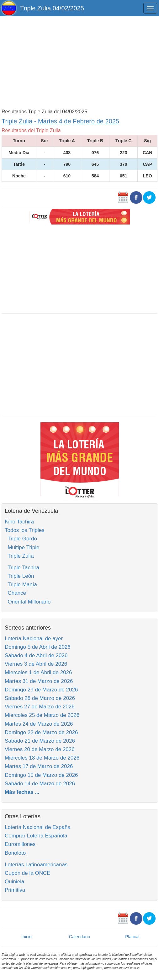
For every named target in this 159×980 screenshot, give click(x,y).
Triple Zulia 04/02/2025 (52, 8)
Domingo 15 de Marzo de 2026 (41, 775)
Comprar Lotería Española (36, 836)
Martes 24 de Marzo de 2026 (39, 724)
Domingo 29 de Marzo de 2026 (41, 690)
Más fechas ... (22, 792)
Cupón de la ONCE (28, 873)
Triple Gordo (21, 539)
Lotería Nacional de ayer (34, 639)
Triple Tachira (22, 568)
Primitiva (15, 890)
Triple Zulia (19, 556)
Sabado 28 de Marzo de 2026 (40, 698)
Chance (15, 593)
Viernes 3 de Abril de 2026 (36, 664)
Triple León (19, 576)
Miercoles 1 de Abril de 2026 (38, 672)
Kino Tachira (19, 522)
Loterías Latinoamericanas (36, 865)
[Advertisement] (79, 62)
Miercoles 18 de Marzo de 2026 (42, 758)
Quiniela (14, 882)
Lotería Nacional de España (38, 827)
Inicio (26, 937)
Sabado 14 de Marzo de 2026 (40, 784)
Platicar (132, 937)
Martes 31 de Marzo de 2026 (39, 681)
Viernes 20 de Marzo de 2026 (40, 749)
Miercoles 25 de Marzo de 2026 (42, 715)
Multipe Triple (22, 547)
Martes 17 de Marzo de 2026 (39, 766)
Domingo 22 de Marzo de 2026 (41, 732)
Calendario (80, 937)
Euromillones (20, 844)
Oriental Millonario (28, 602)
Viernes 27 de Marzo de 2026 (40, 707)
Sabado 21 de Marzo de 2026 (40, 741)
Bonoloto (15, 853)
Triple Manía (21, 585)
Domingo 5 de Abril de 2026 (38, 647)
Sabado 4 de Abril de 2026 (36, 655)
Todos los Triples (25, 530)
